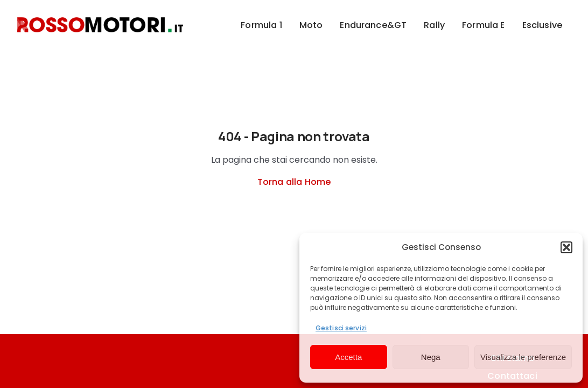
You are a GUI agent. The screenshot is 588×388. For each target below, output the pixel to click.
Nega (431, 357)
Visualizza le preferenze (523, 357)
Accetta (348, 357)
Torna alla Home (294, 182)
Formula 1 (261, 25)
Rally (434, 25)
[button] (566, 247)
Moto (311, 25)
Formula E (483, 25)
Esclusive (542, 25)
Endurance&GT (373, 25)
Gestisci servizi (341, 328)
